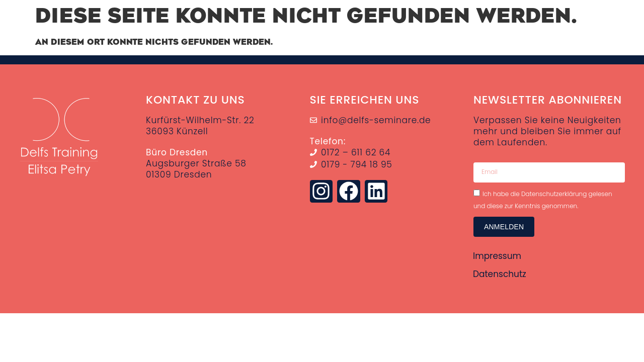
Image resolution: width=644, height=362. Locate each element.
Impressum (497, 256)
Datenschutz (500, 274)
